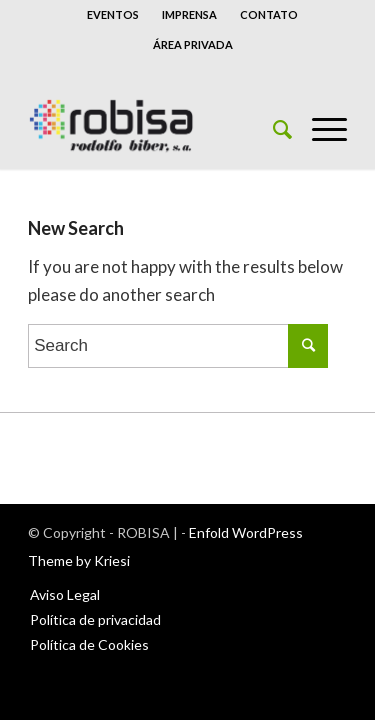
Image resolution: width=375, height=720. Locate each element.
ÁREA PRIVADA (193, 44)
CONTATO (269, 14)
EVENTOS (113, 14)
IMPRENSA (189, 14)
